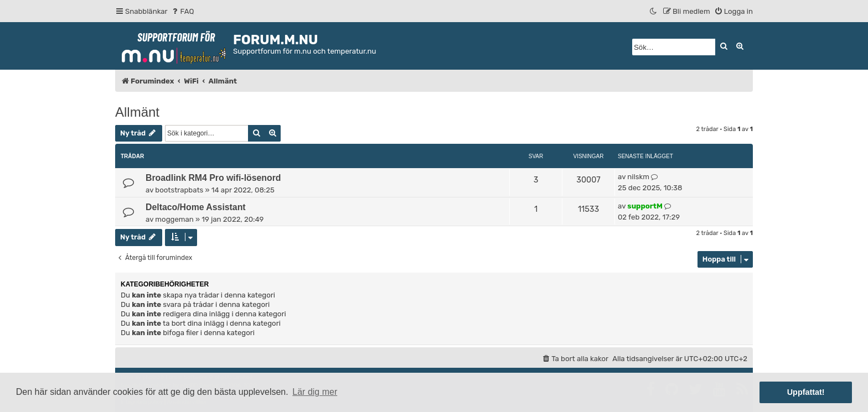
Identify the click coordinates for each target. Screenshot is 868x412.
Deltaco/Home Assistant (196, 207)
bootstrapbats (179, 190)
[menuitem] (182, 11)
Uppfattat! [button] (806, 392)
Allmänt (137, 112)
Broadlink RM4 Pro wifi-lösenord (213, 178)
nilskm (638, 177)
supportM (645, 206)
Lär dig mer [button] (315, 392)
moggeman (174, 219)
